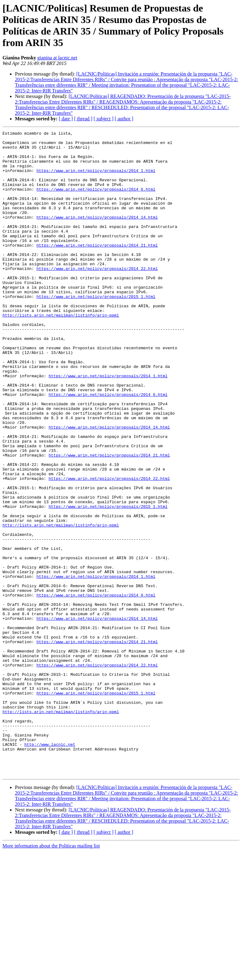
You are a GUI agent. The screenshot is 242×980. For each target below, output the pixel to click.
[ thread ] (83, 119)
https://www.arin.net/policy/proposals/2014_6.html (96, 201)
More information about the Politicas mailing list (51, 975)
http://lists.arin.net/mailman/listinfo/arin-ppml (61, 352)
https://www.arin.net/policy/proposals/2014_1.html (96, 179)
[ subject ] (104, 119)
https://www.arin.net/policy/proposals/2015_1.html (96, 330)
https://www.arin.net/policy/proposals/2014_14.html (97, 235)
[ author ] (124, 119)
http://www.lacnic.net (50, 867)
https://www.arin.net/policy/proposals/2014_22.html (97, 296)
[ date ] (66, 119)
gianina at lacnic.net (57, 58)
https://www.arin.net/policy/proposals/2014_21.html (97, 268)
